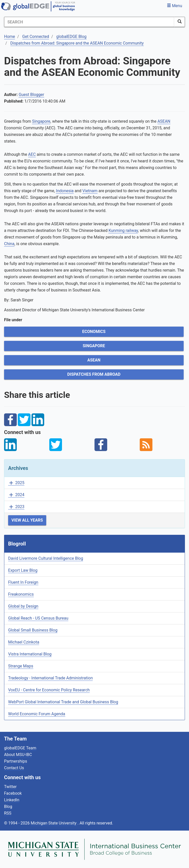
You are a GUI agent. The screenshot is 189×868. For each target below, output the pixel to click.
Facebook (13, 793)
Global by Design (23, 606)
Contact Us (14, 768)
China (9, 244)
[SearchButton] (180, 22)
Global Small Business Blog (33, 630)
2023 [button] (16, 507)
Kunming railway (123, 230)
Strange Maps (21, 666)
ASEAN (164, 121)
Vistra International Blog (30, 654)
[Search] (89, 22)
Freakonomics (21, 594)
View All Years (27, 520)
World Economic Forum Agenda (37, 714)
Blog (8, 807)
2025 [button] (16, 483)
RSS (8, 813)
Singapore (41, 121)
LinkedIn (12, 800)
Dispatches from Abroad (94, 374)
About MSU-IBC (18, 755)
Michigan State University (54, 823)
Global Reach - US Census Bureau (38, 618)
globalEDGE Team (20, 748)
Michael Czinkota (24, 642)
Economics (94, 332)
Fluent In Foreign (23, 582)
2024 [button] (16, 495)
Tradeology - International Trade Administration (50, 678)
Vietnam (90, 191)
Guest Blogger (31, 95)
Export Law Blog (23, 570)
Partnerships (16, 761)
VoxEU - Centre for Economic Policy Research (49, 690)
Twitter (10, 787)
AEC (32, 154)
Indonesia (65, 191)
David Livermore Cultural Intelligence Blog (46, 558)
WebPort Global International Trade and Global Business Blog (63, 702)
